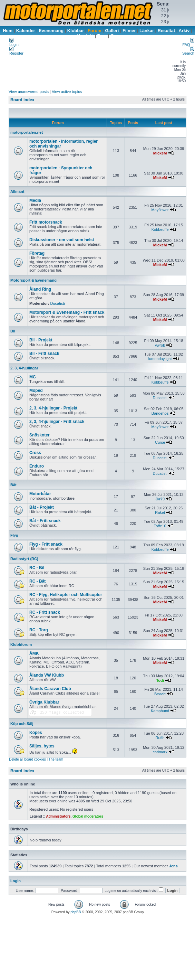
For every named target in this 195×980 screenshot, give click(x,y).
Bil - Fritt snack (44, 354)
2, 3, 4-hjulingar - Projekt (53, 408)
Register (16, 51)
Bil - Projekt (41, 340)
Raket (160, 512)
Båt (13, 485)
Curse (160, 442)
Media (35, 200)
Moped (36, 390)
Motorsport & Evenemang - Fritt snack (67, 312)
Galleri (112, 31)
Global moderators (88, 816)
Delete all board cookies (27, 759)
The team (56, 759)
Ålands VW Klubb (47, 675)
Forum (95, 31)
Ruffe (160, 738)
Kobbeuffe (160, 229)
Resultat (167, 31)
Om (114, 36)
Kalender (26, 31)
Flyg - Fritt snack (46, 544)
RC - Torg (39, 630)
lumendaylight (160, 359)
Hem (8, 31)
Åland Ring (40, 289)
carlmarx (160, 752)
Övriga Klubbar (44, 702)
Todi (160, 680)
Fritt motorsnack (46, 222)
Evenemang (51, 31)
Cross (35, 453)
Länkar (147, 31)
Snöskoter (40, 435)
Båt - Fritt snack (45, 521)
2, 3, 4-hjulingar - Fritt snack (57, 422)
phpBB (76, 912)
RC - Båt (37, 581)
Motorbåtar (40, 494)
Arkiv (184, 31)
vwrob (160, 345)
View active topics (67, 92)
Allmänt (17, 191)
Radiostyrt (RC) (24, 559)
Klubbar (76, 31)
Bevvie (160, 694)
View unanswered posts (29, 92)
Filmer (129, 31)
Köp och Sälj (22, 724)
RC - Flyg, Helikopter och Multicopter (66, 595)
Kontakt (86, 36)
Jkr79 (160, 499)
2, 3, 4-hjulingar (24, 368)
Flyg (14, 535)
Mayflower (160, 210)
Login (14, 43)
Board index (22, 100)
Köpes (36, 733)
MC (33, 377)
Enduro (37, 466)
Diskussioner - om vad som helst (62, 240)
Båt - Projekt (42, 507)
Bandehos (160, 413)
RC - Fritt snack (45, 612)
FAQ (188, 43)
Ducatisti (58, 303)
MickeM (160, 153)
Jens (173, 866)
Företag (37, 253)
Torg (102, 36)
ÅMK (34, 653)
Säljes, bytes (42, 746)
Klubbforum (21, 644)
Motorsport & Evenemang (33, 280)
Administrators (58, 816)
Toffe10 (160, 526)
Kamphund (160, 711)
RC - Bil (37, 568)
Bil (13, 331)
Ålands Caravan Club (50, 689)
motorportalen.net (27, 132)
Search (188, 51)
